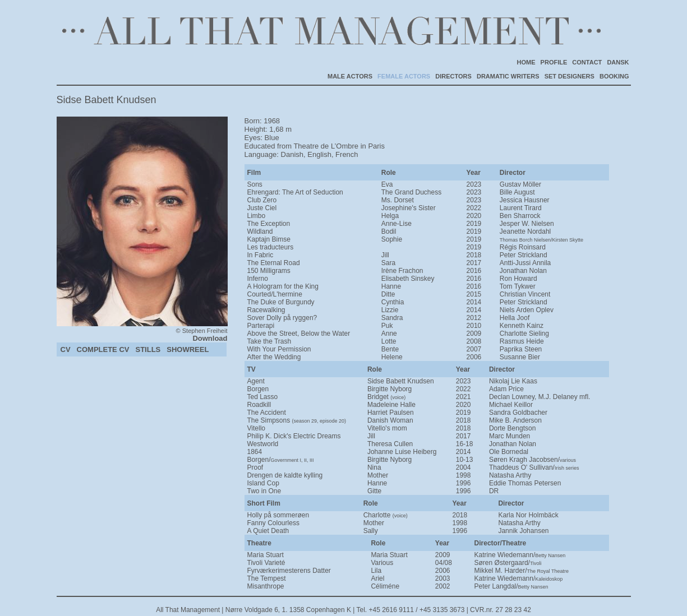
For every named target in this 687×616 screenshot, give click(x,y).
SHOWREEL (188, 349)
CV (66, 349)
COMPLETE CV (103, 349)
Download (210, 338)
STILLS (148, 349)
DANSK (618, 62)
